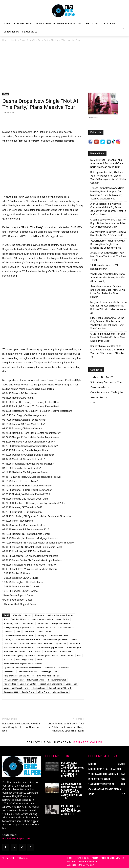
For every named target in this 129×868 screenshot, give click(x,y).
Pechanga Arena (49, 672)
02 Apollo (17, 615)
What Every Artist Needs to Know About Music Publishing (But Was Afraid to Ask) (108, 278)
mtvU (39, 660)
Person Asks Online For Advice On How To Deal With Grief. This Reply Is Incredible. (72, 770)
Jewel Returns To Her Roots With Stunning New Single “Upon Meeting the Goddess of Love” (108, 244)
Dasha (74, 639)
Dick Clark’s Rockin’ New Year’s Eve (36, 643)
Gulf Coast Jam (74, 647)
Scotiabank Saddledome (51, 684)
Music (14, 40)
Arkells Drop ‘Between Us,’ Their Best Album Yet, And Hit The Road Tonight (108, 257)
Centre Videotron (66, 627)
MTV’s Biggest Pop (25, 660)
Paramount (9, 672)
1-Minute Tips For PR (102, 377)
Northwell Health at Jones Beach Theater (23, 664)
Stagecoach (71, 684)
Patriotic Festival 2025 (28, 672)
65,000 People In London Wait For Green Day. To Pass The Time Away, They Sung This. (72, 791)
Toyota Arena (28, 692)
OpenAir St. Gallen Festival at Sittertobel (22, 668)
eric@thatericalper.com (16, 839)
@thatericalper (88, 742)
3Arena (28, 615)
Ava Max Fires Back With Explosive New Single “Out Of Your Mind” (108, 234)
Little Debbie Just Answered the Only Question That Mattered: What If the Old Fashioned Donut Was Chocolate (107, 323)
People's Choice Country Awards (19, 676)
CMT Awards (30, 631)
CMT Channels (46, 631)
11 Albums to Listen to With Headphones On (105, 267)
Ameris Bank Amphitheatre (16, 619)
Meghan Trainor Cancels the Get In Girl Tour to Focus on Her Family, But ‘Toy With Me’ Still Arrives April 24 (109, 307)
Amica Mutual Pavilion (43, 619)
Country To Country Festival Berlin (53, 635)
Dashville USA (10, 643)
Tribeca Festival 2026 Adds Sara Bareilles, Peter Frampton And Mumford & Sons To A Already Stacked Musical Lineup (107, 193)
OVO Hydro (64, 668)
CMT (18, 631)
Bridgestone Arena (61, 623)
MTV (79, 656)
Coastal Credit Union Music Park (19, 635)
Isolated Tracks (99, 397)
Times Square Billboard (60, 688)
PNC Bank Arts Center (14, 680)
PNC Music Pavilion (36, 680)
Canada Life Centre (46, 627)
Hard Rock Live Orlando (15, 651)
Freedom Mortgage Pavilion (50, 647)
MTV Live (8, 660)
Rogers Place (10, 684)
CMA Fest (8, 631)
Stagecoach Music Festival (16, 688)
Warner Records (61, 692)
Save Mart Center (28, 684)
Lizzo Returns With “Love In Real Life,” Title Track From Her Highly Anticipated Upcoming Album (66, 727)
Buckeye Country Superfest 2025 (19, 627)
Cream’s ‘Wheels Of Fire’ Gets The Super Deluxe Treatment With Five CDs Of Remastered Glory (108, 223)
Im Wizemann (50, 651)
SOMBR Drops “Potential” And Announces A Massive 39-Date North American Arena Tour (107, 163)
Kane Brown (66, 651)
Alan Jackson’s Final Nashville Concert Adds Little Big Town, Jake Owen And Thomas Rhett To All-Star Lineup (108, 209)
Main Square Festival (48, 656)
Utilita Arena (44, 692)
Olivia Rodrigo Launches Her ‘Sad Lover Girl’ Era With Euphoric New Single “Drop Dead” (108, 337)
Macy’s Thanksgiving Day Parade (19, 656)
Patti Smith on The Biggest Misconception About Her (71, 810)
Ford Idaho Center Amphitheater (19, 647)
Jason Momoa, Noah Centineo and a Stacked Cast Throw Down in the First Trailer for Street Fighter (108, 292)
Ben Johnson (43, 623)
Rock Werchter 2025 (57, 680)
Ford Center (75, 643)
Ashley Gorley (63, 619)
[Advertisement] (64, 67)
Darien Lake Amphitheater (56, 639)
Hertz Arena (35, 651)
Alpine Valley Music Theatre (60, 615)
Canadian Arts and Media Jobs (107, 392)
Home (5, 40)
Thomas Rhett (39, 688)
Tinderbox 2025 (11, 692)
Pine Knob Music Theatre (49, 676)
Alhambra (39, 615)
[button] (123, 28)
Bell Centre (28, 623)
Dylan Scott (61, 643)
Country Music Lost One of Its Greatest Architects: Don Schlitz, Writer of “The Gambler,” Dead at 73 (107, 351)
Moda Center (67, 656)
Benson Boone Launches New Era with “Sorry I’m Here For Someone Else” (21, 727)
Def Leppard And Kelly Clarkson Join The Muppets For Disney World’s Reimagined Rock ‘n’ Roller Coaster (108, 177)
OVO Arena (50, 668)
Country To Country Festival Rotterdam (22, 639)
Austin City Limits (12, 623)
